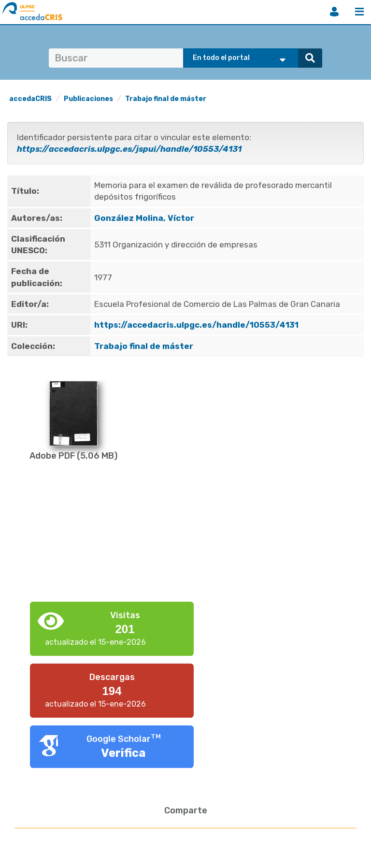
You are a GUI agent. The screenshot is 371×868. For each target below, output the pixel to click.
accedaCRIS (30, 99)
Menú (359, 12)
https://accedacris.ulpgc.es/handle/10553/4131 (196, 325)
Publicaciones (88, 99)
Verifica (123, 753)
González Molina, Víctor (144, 218)
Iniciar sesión (334, 12)
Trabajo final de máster (166, 99)
